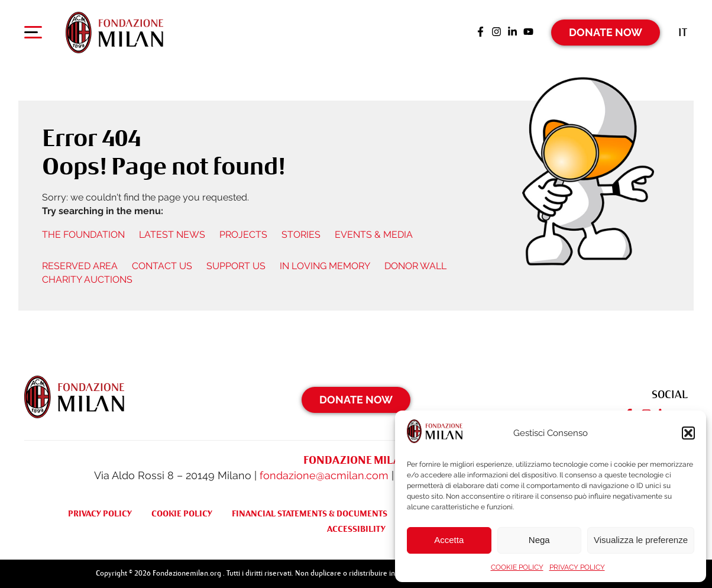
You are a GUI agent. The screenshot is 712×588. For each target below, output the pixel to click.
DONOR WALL (415, 266)
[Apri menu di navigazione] (33, 35)
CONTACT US (162, 266)
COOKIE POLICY (517, 567)
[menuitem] (683, 32)
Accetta (449, 540)
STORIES (301, 235)
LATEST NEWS (172, 235)
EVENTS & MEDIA (374, 235)
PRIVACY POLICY (577, 567)
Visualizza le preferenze (641, 540)
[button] (688, 433)
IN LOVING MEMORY (325, 266)
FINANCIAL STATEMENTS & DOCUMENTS (310, 513)
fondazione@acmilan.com (324, 475)
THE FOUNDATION (83, 235)
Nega (539, 540)
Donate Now (606, 32)
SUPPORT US (236, 266)
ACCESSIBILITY (356, 529)
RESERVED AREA (80, 266)
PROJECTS (243, 235)
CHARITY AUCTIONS (87, 280)
